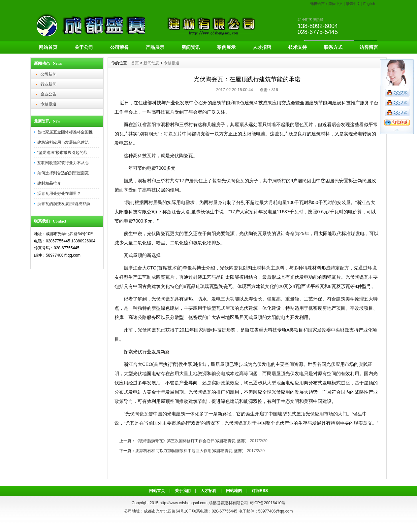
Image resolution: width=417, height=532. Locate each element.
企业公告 (48, 94)
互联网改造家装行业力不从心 (63, 163)
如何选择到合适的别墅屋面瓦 (63, 173)
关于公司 (84, 47)
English (369, 4)
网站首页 (48, 47)
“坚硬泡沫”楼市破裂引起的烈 (62, 153)
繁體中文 (353, 4)
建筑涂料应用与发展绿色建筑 (63, 142)
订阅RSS (260, 491)
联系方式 (333, 47)
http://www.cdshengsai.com (184, 503)
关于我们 (183, 491)
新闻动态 (151, 63)
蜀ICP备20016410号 (267, 503)
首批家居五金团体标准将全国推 (65, 132)
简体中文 (336, 4)
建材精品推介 (49, 183)
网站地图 (234, 491)
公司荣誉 (119, 47)
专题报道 (48, 104)
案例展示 (226, 47)
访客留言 (369, 47)
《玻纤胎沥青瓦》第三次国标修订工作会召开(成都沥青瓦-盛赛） (192, 441)
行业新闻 (48, 84)
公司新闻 (48, 74)
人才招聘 (262, 47)
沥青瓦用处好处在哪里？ (59, 194)
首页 (135, 63)
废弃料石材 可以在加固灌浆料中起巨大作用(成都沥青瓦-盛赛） (191, 451)
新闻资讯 (191, 47)
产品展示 (155, 47)
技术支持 (298, 47)
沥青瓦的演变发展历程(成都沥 (64, 204)
